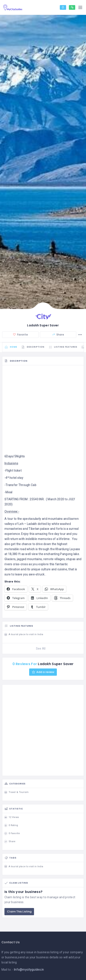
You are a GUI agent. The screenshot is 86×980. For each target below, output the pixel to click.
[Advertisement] (43, 411)
